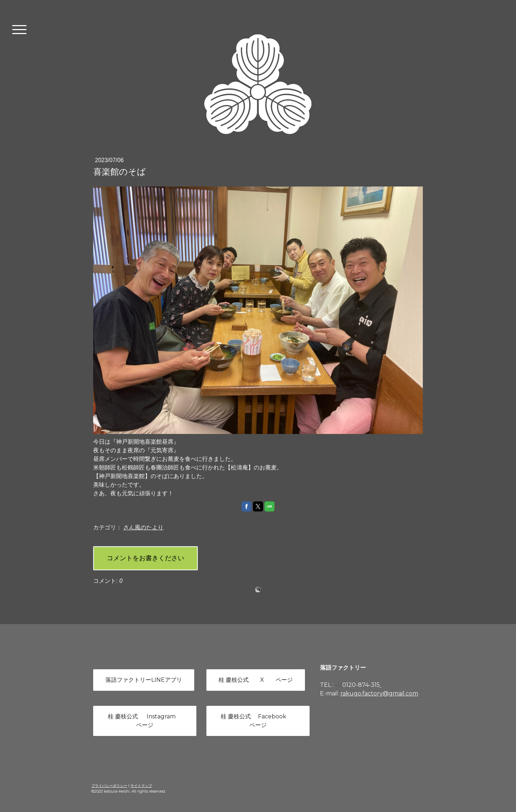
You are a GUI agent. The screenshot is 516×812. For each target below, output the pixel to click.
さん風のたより (143, 527)
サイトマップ (141, 786)
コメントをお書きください (145, 558)
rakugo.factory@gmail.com (379, 693)
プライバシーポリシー (109, 786)
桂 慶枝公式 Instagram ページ (145, 721)
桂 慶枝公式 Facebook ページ (258, 721)
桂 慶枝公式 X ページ (256, 680)
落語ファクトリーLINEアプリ (144, 680)
